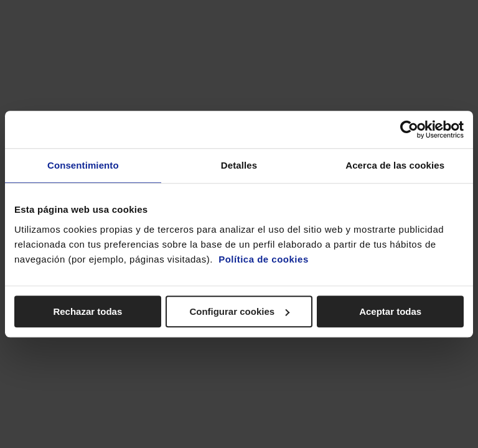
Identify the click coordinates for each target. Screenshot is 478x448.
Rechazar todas (87, 311)
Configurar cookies (239, 311)
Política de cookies (264, 259)
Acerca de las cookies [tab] (395, 165)
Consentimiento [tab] (83, 165)
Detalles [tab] (239, 165)
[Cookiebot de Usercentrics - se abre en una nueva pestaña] (409, 129)
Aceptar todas (390, 311)
